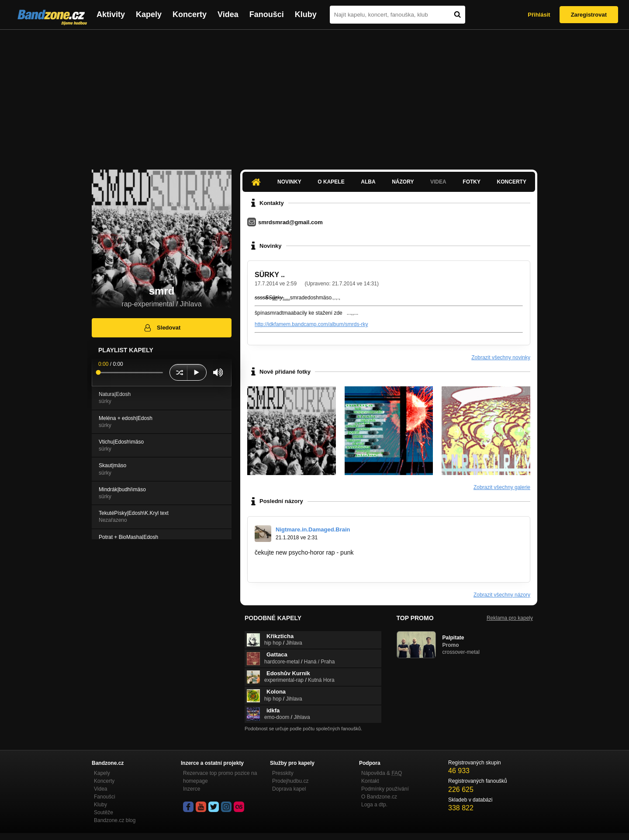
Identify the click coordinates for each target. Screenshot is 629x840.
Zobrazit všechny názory (502, 595)
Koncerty (190, 14)
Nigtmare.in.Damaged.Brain (313, 529)
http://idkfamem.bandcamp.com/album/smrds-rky (311, 324)
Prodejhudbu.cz (290, 781)
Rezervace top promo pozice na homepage (220, 777)
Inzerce (192, 789)
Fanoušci (267, 14)
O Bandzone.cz (379, 797)
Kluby (306, 14)
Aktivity (111, 14)
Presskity (283, 773)
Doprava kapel (289, 789)
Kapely (149, 14)
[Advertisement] (314, 95)
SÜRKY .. (270, 275)
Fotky (472, 182)
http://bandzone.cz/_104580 (292, 569)
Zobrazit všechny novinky (501, 358)
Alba (368, 182)
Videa (228, 14)
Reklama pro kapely (510, 618)
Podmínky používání (385, 789)
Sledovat (162, 328)
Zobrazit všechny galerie (502, 487)
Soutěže (104, 812)
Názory (403, 182)
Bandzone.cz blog (115, 820)
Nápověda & (382, 773)
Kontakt (370, 781)
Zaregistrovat (589, 15)
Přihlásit (539, 15)
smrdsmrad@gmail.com (290, 222)
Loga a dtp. (374, 805)
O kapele (331, 182)
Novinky (289, 182)
